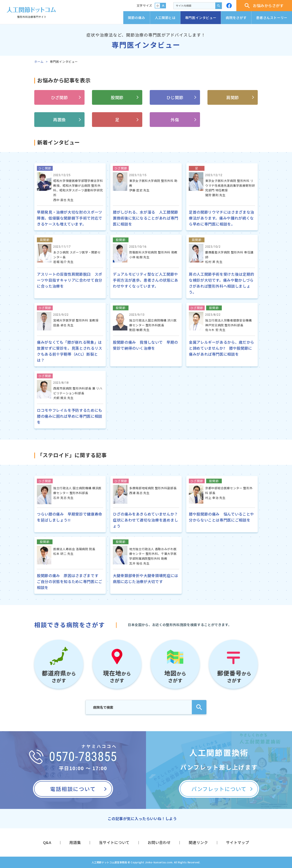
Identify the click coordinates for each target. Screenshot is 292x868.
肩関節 (233, 97)
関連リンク (198, 842)
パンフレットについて (219, 789)
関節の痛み (137, 18)
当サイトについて (114, 842)
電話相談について (73, 789)
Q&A (47, 842)
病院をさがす (236, 18)
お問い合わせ (159, 842)
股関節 (117, 97)
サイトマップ (238, 842)
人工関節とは (165, 18)
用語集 (75, 842)
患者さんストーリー (272, 18)
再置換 (59, 119)
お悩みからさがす (264, 5)
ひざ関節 (59, 97)
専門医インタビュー (201, 18)
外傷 (175, 119)
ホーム (39, 62)
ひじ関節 (175, 97)
